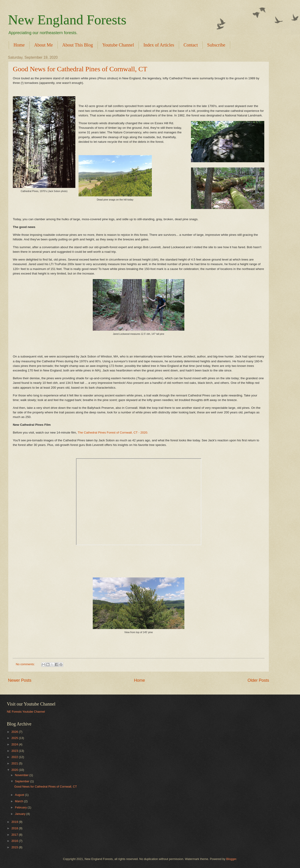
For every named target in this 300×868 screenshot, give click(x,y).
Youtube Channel (118, 45)
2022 (15, 757)
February (21, 807)
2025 (15, 738)
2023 (15, 751)
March (19, 801)
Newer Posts (20, 680)
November (22, 775)
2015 (15, 847)
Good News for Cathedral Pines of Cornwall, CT (80, 69)
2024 (15, 744)
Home (19, 45)
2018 (15, 828)
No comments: (26, 664)
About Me (44, 45)
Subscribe (216, 45)
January (20, 814)
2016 (15, 841)
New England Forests (67, 20)
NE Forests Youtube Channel (26, 712)
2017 (15, 835)
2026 (15, 732)
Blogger (231, 859)
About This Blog (78, 45)
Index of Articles (159, 45)
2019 (15, 822)
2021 (15, 763)
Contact (191, 45)
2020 (15, 770)
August (20, 795)
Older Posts (258, 680)
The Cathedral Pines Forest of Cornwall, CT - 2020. (113, 433)
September (23, 781)
